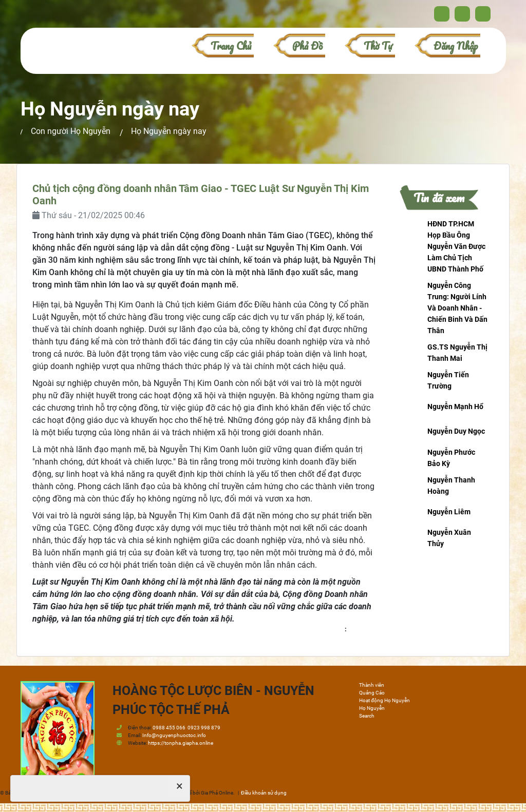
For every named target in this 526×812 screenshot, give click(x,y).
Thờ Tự (378, 46)
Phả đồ (307, 46)
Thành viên (372, 685)
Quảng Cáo (372, 693)
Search (367, 716)
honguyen (362, 629)
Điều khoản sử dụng (264, 793)
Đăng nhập (456, 46)
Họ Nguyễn (372, 708)
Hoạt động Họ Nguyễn (384, 700)
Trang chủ (231, 46)
